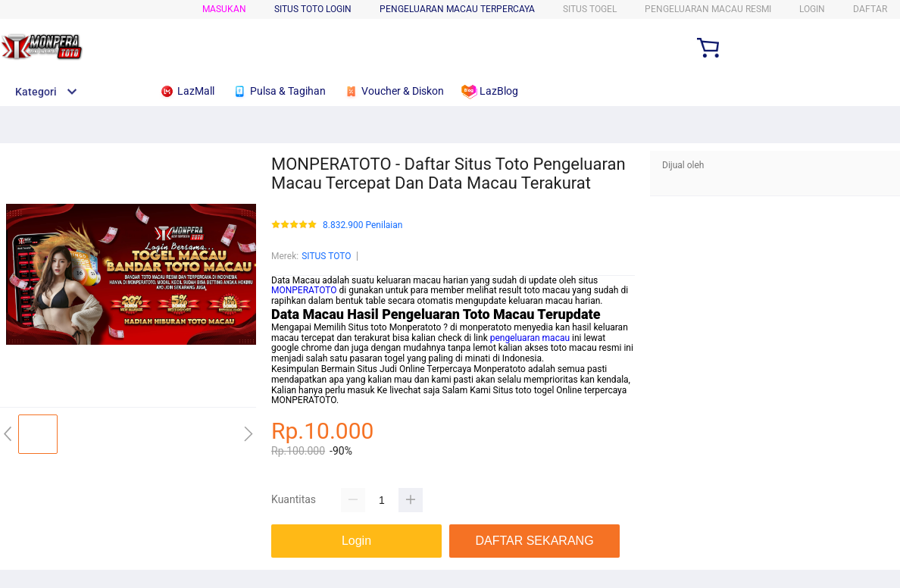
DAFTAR (870, 9)
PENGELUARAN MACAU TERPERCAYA (457, 9)
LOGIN (812, 9)
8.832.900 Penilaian (362, 225)
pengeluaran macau (530, 338)
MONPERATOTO (304, 290)
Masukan (224, 9)
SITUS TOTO (326, 256)
